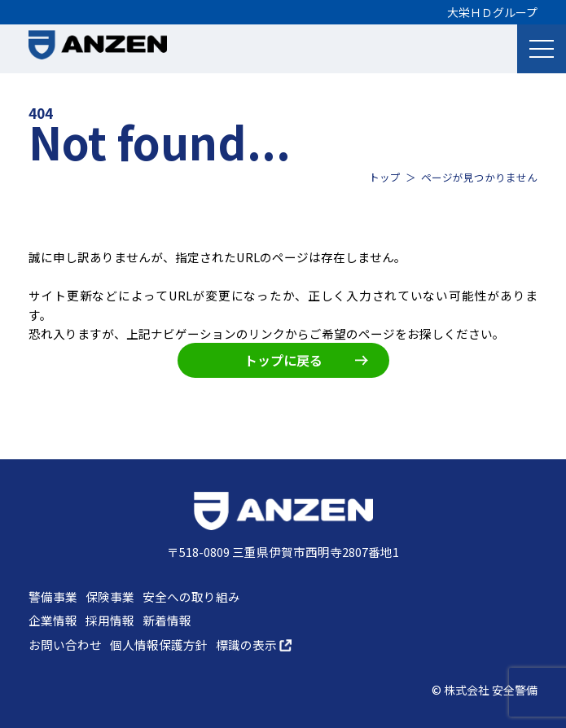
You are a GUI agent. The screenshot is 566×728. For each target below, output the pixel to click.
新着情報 (167, 620)
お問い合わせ (65, 645)
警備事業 (53, 596)
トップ (385, 177)
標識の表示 (254, 645)
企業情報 (53, 620)
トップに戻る (306, 360)
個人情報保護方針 (159, 645)
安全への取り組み (191, 596)
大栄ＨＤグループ (492, 12)
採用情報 (110, 620)
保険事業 (110, 596)
